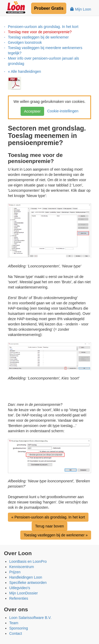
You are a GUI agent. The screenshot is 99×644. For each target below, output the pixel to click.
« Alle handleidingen (24, 71)
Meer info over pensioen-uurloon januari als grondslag (43, 61)
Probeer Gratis (49, 8)
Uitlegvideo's (20, 588)
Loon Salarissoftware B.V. (30, 618)
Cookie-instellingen (62, 111)
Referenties (19, 598)
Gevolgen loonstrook (25, 42)
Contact (16, 633)
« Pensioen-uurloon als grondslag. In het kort (48, 517)
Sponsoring (19, 628)
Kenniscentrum (22, 567)
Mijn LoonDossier (23, 593)
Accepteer (32, 111)
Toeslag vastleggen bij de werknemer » (56, 535)
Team (14, 623)
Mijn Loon (81, 9)
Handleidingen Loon (26, 577)
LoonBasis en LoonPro (28, 561)
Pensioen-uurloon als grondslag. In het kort (43, 27)
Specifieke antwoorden (28, 583)
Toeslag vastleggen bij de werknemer (38, 37)
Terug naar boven (49, 526)
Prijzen (15, 572)
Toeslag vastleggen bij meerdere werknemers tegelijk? (45, 50)
